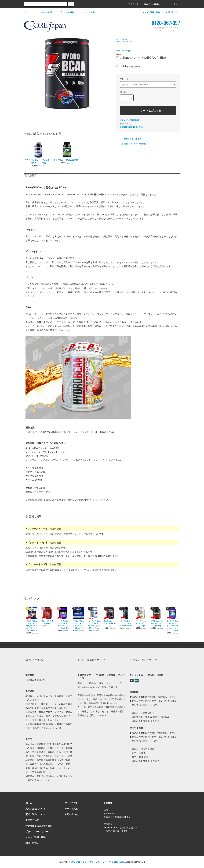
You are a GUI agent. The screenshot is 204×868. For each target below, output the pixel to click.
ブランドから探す (65, 12)
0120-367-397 (166, 23)
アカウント (132, 4)
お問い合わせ (170, 12)
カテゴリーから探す (43, 12)
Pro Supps (128, 42)
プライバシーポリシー (37, 832)
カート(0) (172, 4)
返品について (125, 124)
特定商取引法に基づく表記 (131, 127)
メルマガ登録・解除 (149, 12)
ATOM (35, 843)
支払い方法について (36, 809)
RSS (28, 843)
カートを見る (71, 809)
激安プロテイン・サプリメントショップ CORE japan (98, 862)
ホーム (28, 12)
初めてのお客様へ (152, 4)
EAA (125, 39)
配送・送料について (36, 814)
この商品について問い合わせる (132, 144)
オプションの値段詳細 (129, 120)
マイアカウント (72, 803)
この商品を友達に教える (129, 139)
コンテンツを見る (87, 12)
